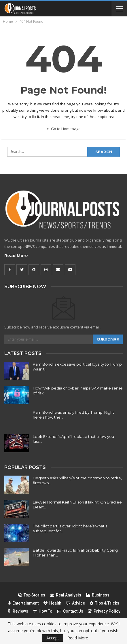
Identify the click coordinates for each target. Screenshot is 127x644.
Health (52, 603)
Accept (53, 638)
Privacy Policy (104, 611)
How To (43, 611)
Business (98, 595)
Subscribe (108, 339)
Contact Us (70, 611)
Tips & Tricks (105, 603)
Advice (76, 603)
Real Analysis (66, 595)
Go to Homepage (64, 129)
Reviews (18, 611)
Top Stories (32, 595)
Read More (16, 256)
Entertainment (23, 603)
